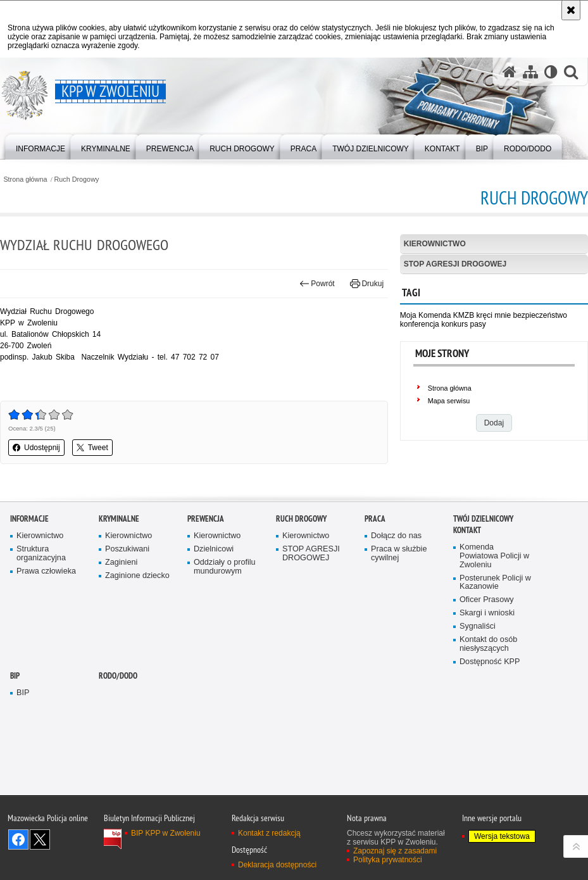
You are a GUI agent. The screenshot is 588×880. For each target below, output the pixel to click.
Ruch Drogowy (77, 179)
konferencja (420, 324)
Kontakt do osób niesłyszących (488, 749)
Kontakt (467, 635)
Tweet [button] (92, 448)
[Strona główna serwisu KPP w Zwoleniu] (510, 72)
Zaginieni (121, 667)
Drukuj (367, 284)
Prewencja (206, 623)
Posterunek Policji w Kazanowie (495, 687)
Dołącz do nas (396, 640)
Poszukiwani (127, 654)
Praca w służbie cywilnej (399, 658)
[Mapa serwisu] (530, 72)
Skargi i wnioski (487, 718)
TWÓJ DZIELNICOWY (483, 623)
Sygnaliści (478, 731)
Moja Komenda (426, 315)
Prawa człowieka (46, 676)
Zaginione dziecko (137, 680)
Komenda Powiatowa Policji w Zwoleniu (494, 661)
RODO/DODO (118, 780)
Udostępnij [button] (36, 448)
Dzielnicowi (214, 654)
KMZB (464, 315)
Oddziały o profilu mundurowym (225, 671)
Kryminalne (119, 623)
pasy (478, 324)
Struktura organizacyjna (41, 658)
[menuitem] (41, 146)
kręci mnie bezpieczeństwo (521, 315)
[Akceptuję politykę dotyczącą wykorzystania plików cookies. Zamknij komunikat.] (571, 10)
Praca (375, 623)
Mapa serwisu (449, 401)
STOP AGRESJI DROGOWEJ (455, 264)
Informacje (29, 623)
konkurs (454, 324)
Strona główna (25, 179)
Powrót (317, 284)
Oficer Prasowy (487, 704)
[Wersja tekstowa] (551, 72)
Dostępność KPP (490, 766)
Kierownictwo (435, 244)
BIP (15, 780)
